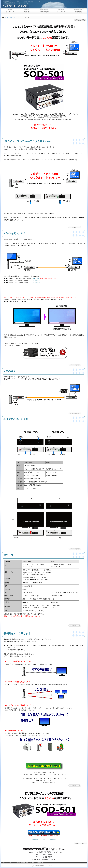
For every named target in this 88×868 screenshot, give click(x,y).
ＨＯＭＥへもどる (36, 839)
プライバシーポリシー (8, 863)
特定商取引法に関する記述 (22, 863)
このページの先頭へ (75, 227)
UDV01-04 (36, 278)
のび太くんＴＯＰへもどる (50, 839)
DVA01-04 (36, 283)
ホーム (6, 17)
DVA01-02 (36, 280)
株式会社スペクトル (27, 6)
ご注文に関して (40, 863)
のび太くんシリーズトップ (16, 17)
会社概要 (32, 863)
